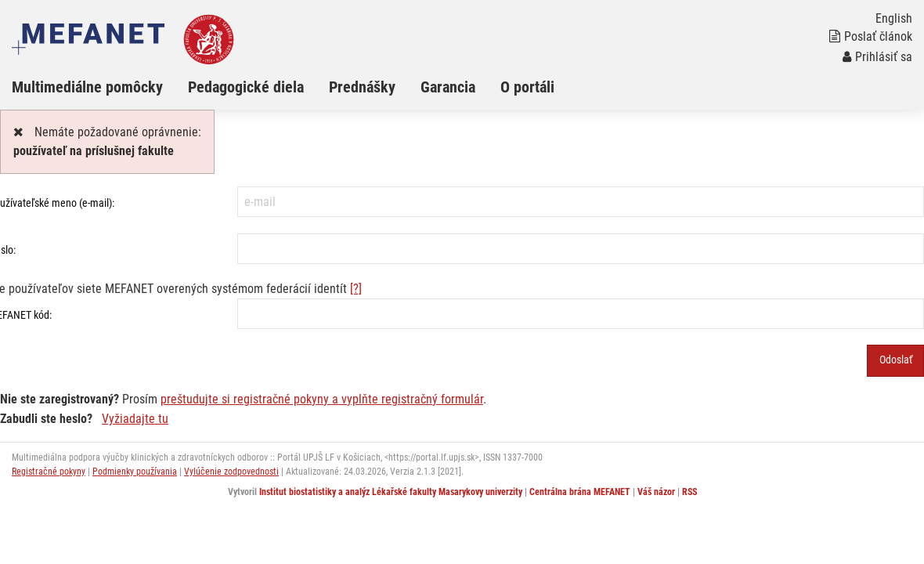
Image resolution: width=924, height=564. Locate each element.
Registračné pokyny (49, 472)
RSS (689, 492)
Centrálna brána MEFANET (580, 492)
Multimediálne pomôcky (87, 87)
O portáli (527, 87)
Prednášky (362, 87)
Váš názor (656, 492)
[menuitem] (100, 87)
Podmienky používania (135, 472)
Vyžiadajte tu (135, 419)
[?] (356, 289)
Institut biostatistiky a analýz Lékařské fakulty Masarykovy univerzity (391, 492)
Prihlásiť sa (877, 57)
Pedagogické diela (246, 87)
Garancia (448, 87)
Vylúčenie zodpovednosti (231, 472)
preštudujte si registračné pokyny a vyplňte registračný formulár (322, 399)
